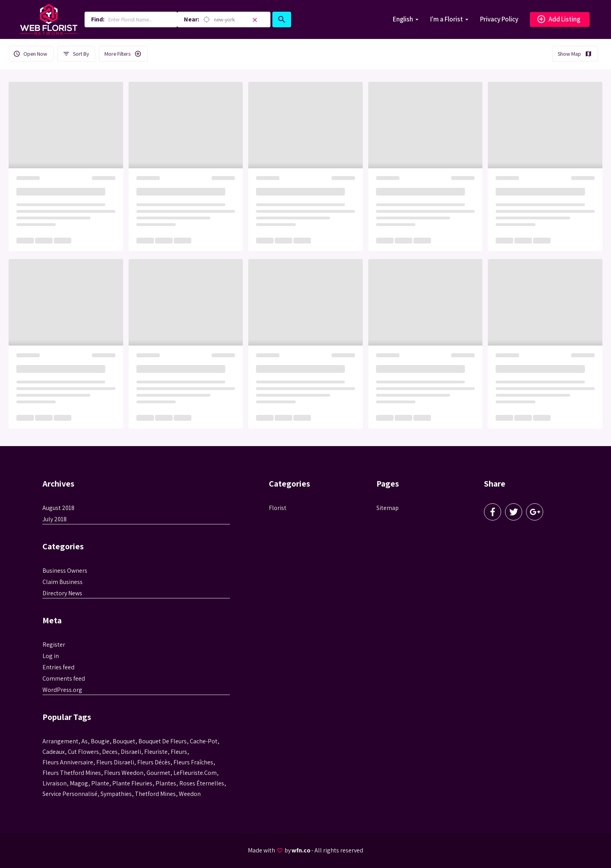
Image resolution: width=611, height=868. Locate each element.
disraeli (131, 752)
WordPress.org (62, 690)
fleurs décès (154, 762)
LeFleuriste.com (195, 773)
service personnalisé (70, 794)
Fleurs (179, 752)
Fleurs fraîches (193, 762)
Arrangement (60, 741)
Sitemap (388, 508)
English (403, 19)
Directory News (62, 593)
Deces (110, 752)
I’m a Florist (447, 19)
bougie (100, 741)
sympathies (116, 794)
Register (54, 645)
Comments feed (64, 678)
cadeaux (54, 752)
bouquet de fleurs (162, 741)
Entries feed (58, 667)
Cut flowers (83, 752)
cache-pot (204, 741)
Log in (51, 656)
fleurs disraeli (115, 762)
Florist (278, 508)
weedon (190, 794)
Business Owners (65, 571)
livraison (55, 783)
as (85, 741)
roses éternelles (202, 783)
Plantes (166, 783)
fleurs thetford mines (72, 773)
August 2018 (58, 508)
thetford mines (155, 794)
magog (79, 783)
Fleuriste (156, 752)
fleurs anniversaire (68, 762)
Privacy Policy (499, 19)
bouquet (124, 741)
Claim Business (63, 582)
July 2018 (55, 519)
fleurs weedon (124, 773)
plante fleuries (132, 783)
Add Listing (558, 19)
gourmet (158, 773)
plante (100, 783)
